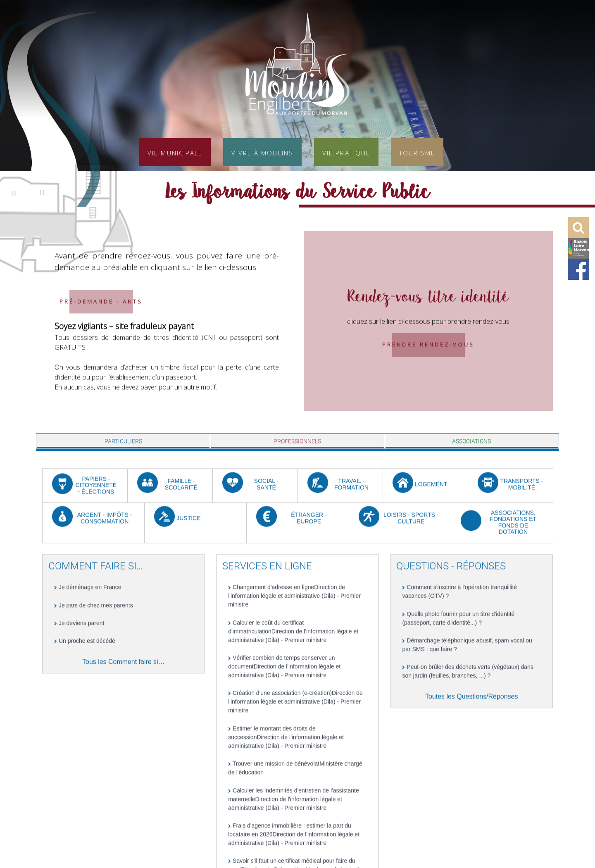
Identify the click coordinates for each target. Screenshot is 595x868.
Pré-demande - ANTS (101, 323)
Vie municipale (175, 152)
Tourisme (417, 152)
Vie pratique (346, 152)
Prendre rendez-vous (428, 367)
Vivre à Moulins (262, 152)
